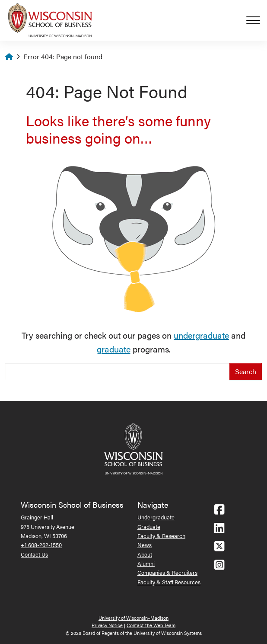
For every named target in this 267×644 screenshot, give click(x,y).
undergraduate (201, 335)
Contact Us (34, 554)
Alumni (146, 563)
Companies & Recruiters (167, 572)
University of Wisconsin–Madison (133, 618)
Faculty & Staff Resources (169, 582)
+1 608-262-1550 (41, 545)
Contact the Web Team (151, 625)
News (145, 545)
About (145, 554)
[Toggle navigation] (257, 20)
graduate (114, 349)
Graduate (149, 527)
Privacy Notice (107, 625)
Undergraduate (156, 517)
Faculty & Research (161, 536)
